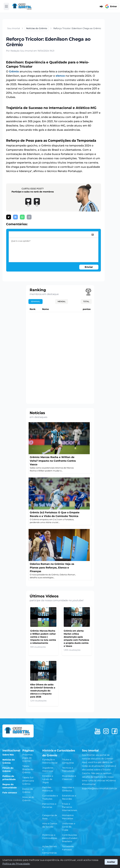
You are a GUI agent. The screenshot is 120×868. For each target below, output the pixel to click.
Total (86, 301)
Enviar (89, 267)
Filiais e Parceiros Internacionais (70, 807)
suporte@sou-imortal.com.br (100, 788)
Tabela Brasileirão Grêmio (28, 769)
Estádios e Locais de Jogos (48, 779)
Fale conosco (10, 793)
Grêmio (14, 71)
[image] (93, 235)
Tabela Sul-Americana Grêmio (28, 781)
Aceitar (111, 862)
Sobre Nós (8, 755)
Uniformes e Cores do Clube (69, 827)
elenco (60, 76)
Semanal (36, 301)
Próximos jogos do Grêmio (27, 758)
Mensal (62, 301)
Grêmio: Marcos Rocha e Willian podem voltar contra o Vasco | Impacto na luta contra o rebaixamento (43, 637)
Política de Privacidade (16, 864)
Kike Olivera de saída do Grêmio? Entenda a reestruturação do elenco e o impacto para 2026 (43, 691)
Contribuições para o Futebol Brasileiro (70, 838)
